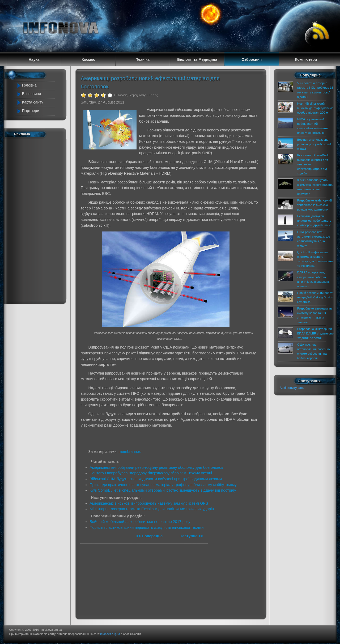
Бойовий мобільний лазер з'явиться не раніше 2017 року (140, 522)
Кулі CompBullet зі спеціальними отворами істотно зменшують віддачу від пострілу (163, 490)
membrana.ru (130, 452)
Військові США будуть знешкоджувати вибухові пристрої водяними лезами (156, 479)
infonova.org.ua (110, 634)
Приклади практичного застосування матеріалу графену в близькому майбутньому (163, 485)
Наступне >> (191, 536)
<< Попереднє (150, 536)
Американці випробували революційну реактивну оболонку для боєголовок (156, 467)
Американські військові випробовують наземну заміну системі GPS (149, 503)
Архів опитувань (292, 388)
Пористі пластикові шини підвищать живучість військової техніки (146, 527)
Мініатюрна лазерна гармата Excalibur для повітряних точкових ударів (152, 509)
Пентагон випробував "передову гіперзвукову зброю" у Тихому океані (151, 473)
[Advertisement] (38, 220)
